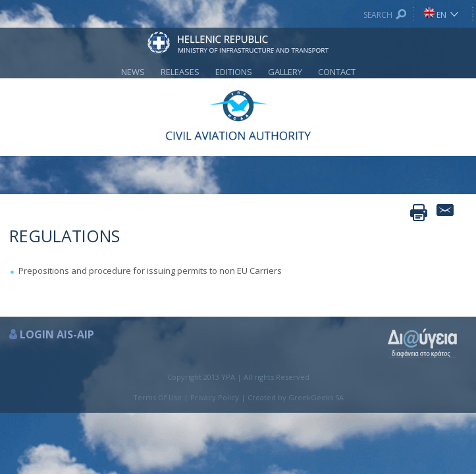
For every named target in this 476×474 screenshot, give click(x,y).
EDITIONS (234, 72)
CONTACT (337, 72)
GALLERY (285, 72)
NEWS (133, 72)
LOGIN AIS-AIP (57, 334)
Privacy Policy (215, 397)
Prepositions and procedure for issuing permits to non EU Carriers (150, 271)
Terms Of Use (157, 397)
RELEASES (180, 72)
